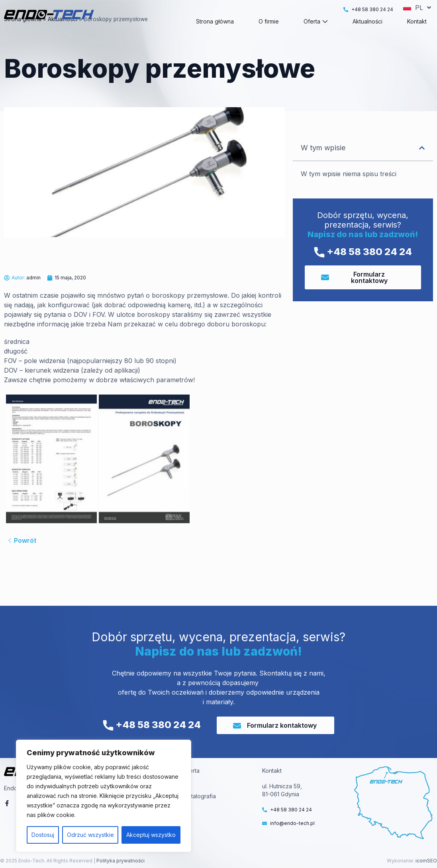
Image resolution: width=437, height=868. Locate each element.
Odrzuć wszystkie (90, 835)
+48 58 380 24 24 (363, 266)
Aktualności (63, 33)
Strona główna (23, 33)
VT (187, 786)
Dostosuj (43, 835)
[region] (104, 796)
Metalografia (199, 796)
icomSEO (426, 861)
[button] (422, 162)
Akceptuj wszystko (151, 835)
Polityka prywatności (120, 861)
